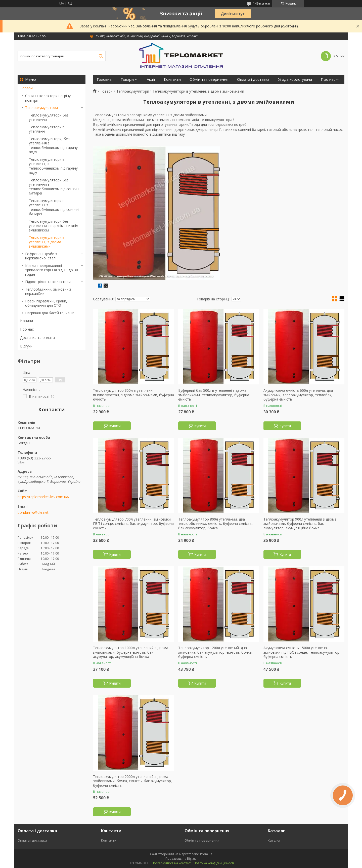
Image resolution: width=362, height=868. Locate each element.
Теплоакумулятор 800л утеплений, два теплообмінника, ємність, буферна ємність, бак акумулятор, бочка (215, 524)
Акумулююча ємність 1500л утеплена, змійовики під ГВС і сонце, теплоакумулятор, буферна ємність (302, 652)
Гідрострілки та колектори (48, 282)
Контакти (172, 79)
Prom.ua (206, 854)
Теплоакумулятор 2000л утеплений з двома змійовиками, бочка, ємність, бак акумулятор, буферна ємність (132, 781)
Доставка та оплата (37, 338)
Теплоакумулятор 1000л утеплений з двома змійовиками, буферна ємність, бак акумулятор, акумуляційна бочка (131, 652)
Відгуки (26, 346)
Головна (104, 79)
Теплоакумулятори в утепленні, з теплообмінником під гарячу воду (53, 166)
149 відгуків (261, 3)
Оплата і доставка (253, 79)
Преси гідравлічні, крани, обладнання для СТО (46, 303)
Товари (26, 88)
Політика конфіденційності (214, 863)
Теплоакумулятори (41, 108)
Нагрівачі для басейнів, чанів (50, 313)
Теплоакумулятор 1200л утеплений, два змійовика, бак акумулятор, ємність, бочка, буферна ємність (215, 652)
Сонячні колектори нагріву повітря (48, 98)
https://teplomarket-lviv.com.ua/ (43, 497)
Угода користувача (295, 79)
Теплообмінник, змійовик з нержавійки (48, 291)
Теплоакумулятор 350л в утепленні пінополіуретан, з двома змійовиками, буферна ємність (133, 395)
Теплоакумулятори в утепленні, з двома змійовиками (47, 242)
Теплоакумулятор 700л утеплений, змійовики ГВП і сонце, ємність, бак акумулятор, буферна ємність (133, 524)
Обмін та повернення (209, 79)
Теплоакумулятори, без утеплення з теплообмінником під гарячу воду (53, 145)
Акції (151, 79)
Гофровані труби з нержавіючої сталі (41, 256)
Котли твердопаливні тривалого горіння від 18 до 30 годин (52, 270)
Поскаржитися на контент (171, 863)
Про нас (27, 329)
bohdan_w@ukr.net (33, 512)
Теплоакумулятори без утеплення (49, 117)
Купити (115, 426)
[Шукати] (101, 56)
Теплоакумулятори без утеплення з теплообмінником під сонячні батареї (54, 187)
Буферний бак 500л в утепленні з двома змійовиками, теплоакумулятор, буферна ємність (214, 395)
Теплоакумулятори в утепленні (47, 129)
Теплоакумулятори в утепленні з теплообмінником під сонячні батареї (54, 207)
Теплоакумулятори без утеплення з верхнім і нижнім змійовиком (54, 226)
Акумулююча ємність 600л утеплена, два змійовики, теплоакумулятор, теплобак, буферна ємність (298, 395)
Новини (27, 321)
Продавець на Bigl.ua (181, 859)
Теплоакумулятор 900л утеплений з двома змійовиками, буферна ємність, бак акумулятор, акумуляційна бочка (300, 524)
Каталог (274, 840)
